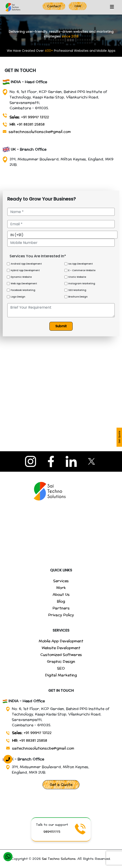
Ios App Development (81, 264)
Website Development (61, 648)
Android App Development (26, 264)
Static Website (77, 277)
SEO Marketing (77, 290)
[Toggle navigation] (112, 7)
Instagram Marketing (82, 284)
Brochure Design (78, 297)
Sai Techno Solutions (59, 859)
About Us (61, 594)
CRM (78, 6)
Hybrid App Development (25, 270)
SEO (61, 668)
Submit (61, 326)
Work (61, 588)
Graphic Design (61, 661)
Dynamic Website (21, 277)
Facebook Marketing (23, 290)
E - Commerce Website (82, 270)
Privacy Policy (61, 615)
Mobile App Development (61, 641)
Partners (61, 608)
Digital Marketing (61, 675)
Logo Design (18, 297)
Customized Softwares (61, 655)
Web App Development (24, 284)
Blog (61, 601)
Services (61, 581)
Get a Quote (61, 785)
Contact (54, 6)
